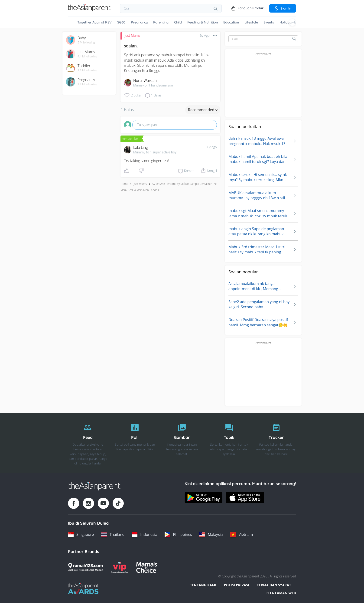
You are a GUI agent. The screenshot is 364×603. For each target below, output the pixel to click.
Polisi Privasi (237, 585)
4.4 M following (87, 56)
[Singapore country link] (81, 534)
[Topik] (229, 443)
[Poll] (135, 443)
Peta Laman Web (281, 593)
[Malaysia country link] (211, 534)
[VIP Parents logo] (120, 567)
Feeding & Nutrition (203, 22)
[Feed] (88, 443)
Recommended (203, 110)
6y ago (212, 147)
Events (269, 22)
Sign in (283, 8)
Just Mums (132, 35)
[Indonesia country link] (145, 534)
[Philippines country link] (178, 534)
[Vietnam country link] (242, 534)
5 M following (86, 43)
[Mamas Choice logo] (147, 567)
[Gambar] (182, 443)
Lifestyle (251, 22)
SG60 (121, 22)
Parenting (161, 22)
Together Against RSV (94, 22)
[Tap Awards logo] (83, 589)
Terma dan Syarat (274, 585)
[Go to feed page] (89, 10)
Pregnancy (139, 22)
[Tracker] (276, 443)
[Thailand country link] (113, 534)
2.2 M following (87, 70)
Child (178, 22)
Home (124, 184)
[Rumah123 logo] (85, 567)
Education (231, 22)
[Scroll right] (292, 22)
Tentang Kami (203, 585)
